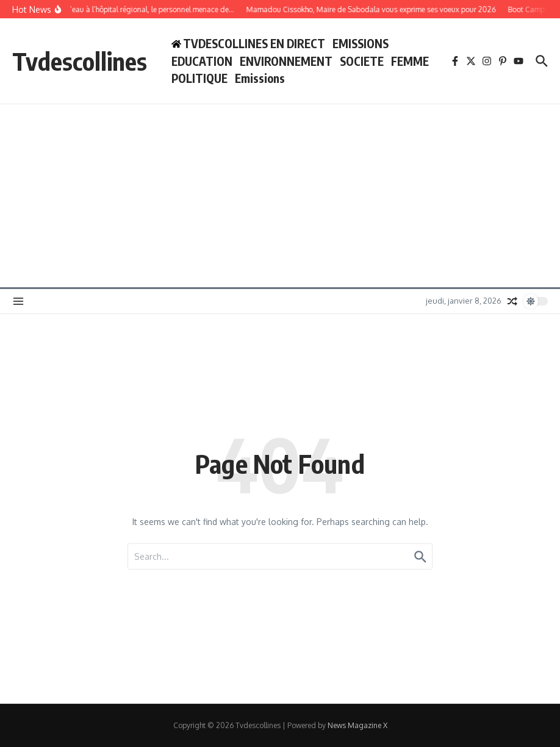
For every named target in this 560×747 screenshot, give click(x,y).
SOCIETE (362, 61)
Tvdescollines (80, 61)
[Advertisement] (280, 196)
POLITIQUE (199, 78)
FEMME (410, 61)
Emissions (260, 78)
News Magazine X (357, 725)
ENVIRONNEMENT (286, 61)
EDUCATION (202, 61)
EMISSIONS (361, 43)
